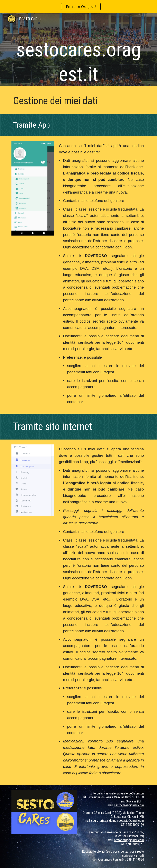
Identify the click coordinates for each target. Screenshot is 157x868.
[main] (78, 51)
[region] (78, 7)
